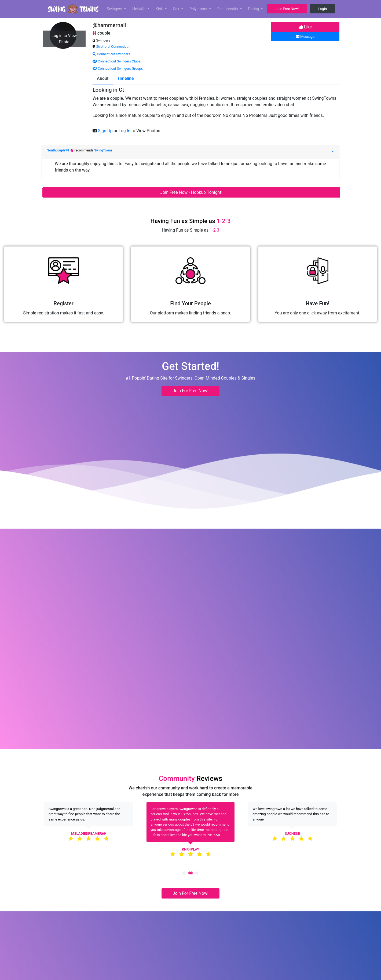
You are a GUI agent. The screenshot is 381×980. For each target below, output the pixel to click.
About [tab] (103, 78)
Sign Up (106, 131)
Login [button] (323, 9)
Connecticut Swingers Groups (118, 68)
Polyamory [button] (199, 9)
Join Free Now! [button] (287, 9)
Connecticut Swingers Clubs (117, 61)
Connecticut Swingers (111, 54)
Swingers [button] (115, 9)
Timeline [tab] (125, 78)
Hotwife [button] (139, 9)
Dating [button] (254, 9)
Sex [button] (177, 9)
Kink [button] (160, 9)
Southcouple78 (59, 150)
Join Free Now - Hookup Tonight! (191, 192)
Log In (125, 131)
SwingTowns (103, 150)
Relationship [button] (228, 9)
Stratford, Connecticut (113, 47)
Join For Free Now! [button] (190, 391)
